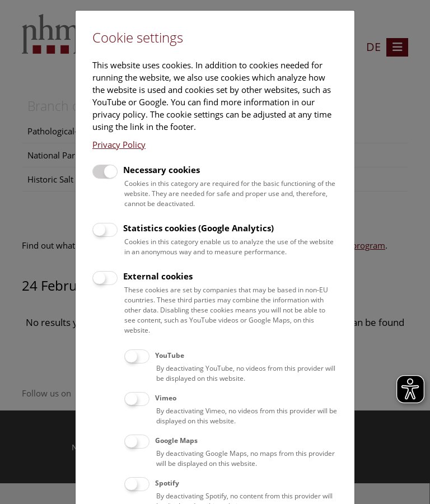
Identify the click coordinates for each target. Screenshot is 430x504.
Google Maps (176, 440)
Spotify (167, 483)
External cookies (158, 276)
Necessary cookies (162, 170)
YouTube (170, 355)
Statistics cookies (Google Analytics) (198, 228)
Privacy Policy (119, 144)
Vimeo (166, 398)
